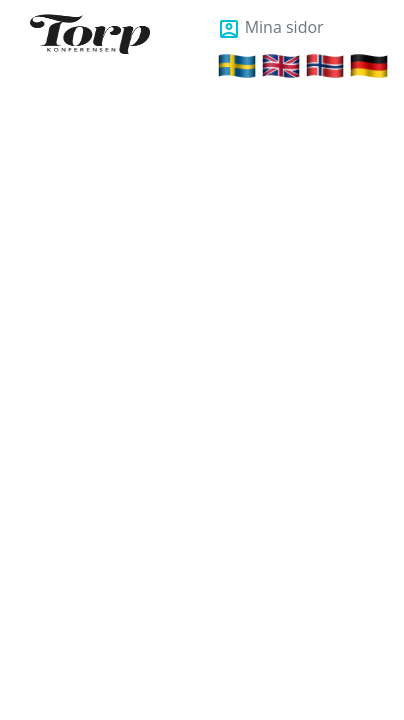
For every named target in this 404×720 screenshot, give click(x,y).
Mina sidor (270, 27)
